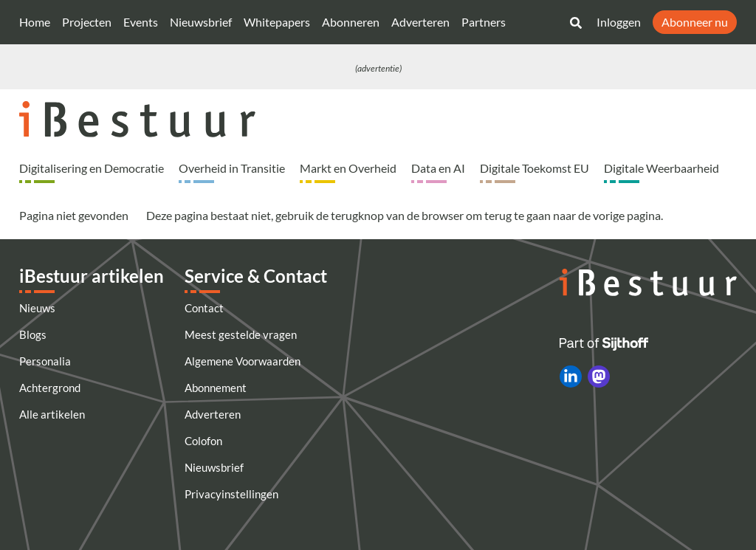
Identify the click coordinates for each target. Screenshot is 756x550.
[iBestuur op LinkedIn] (571, 377)
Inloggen (619, 22)
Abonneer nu (695, 22)
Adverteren (420, 22)
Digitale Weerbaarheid (661, 168)
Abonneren (351, 22)
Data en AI (438, 168)
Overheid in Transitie (232, 168)
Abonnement (216, 388)
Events (141, 22)
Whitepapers (277, 22)
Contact (204, 308)
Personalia (45, 361)
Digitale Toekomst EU (535, 168)
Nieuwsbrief (201, 22)
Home (35, 22)
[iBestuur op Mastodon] (599, 377)
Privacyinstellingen (231, 494)
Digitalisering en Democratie (92, 168)
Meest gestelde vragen (241, 334)
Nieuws (37, 308)
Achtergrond (50, 388)
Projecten (87, 22)
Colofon (203, 441)
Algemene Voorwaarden (243, 361)
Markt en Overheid (348, 168)
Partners (484, 22)
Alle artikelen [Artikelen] (52, 414)
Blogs (33, 334)
